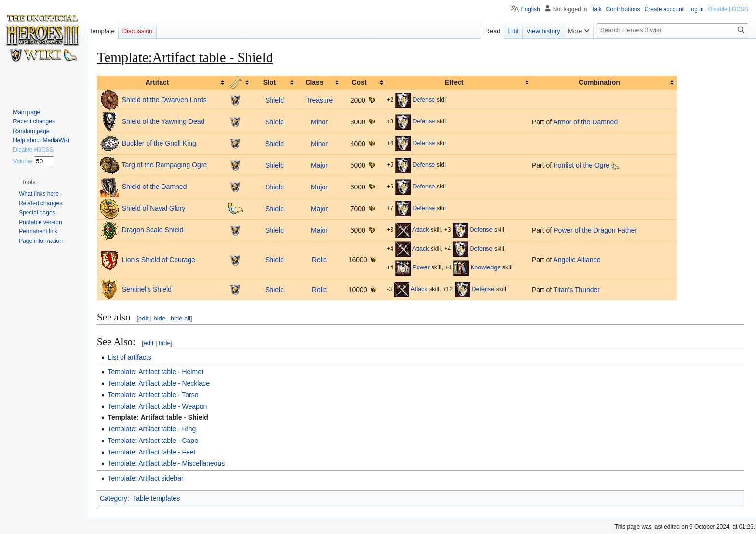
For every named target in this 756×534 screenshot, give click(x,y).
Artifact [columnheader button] (157, 82)
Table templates (156, 498)
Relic (319, 260)
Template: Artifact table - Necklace (159, 383)
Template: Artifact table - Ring (152, 429)
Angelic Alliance (577, 260)
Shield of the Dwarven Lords (164, 100)
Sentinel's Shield (147, 289)
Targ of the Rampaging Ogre (165, 165)
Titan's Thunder (577, 290)
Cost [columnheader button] (359, 82)
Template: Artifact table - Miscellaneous (166, 463)
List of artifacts (129, 357)
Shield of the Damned (155, 187)
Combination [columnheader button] (599, 82)
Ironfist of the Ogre (581, 165)
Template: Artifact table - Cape (153, 441)
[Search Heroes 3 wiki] (673, 30)
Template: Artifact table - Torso (153, 395)
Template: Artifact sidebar (145, 478)
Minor (319, 122)
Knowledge (486, 267)
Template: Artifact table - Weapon (157, 406)
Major (319, 165)
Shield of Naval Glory (154, 208)
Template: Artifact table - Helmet (155, 372)
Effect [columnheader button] (454, 82)
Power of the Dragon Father (595, 230)
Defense (424, 100)
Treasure (320, 100)
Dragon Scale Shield (153, 230)
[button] (28, 182)
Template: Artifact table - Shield (158, 417)
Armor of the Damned (585, 122)
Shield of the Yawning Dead (163, 121)
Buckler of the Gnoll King (159, 143)
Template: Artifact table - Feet (151, 452)
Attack (421, 230)
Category (114, 498)
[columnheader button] (240, 82)
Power (421, 267)
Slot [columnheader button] (270, 82)
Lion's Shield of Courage (159, 259)
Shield (275, 100)
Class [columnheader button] (314, 82)
